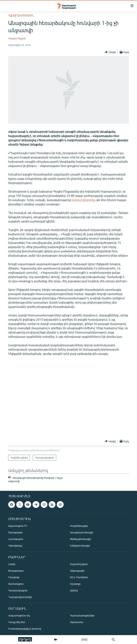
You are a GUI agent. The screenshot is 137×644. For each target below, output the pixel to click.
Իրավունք (14, 577)
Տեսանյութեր (15, 532)
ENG (84, 639)
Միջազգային (77, 571)
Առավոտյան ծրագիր (82, 532)
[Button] (110, 52)
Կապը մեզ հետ (17, 622)
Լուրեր (12, 564)
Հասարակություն (21, 15)
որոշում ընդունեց (83, 200)
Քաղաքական (16, 571)
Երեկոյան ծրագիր (80, 546)
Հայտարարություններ (82, 615)
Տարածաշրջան (79, 564)
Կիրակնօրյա (15, 546)
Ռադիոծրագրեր (79, 526)
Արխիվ (74, 590)
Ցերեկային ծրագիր (80, 539)
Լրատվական (16, 539)
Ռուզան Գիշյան (17, 38)
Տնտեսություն (16, 584)
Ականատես (77, 622)
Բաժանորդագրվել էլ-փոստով (25, 629)
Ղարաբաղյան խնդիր (20, 597)
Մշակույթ (75, 584)
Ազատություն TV (18, 526)
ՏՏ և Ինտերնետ (79, 577)
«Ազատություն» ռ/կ (19, 615)
